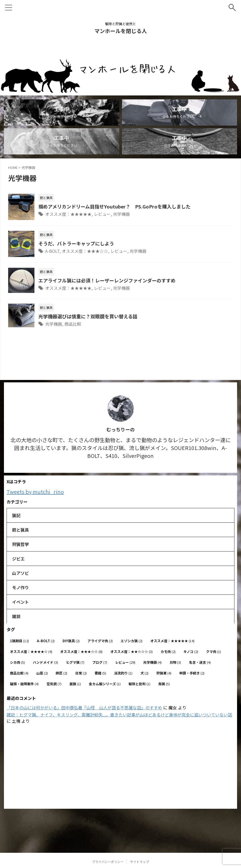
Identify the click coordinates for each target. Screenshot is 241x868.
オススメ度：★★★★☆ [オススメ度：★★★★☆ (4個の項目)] (31, 652)
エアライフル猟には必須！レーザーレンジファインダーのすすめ (107, 280)
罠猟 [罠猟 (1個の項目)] (75, 684)
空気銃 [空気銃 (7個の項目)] (54, 684)
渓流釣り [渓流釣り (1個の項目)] (123, 673)
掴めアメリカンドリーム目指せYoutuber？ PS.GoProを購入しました (114, 206)
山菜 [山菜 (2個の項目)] (42, 673)
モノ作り (20, 587)
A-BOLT (52, 251)
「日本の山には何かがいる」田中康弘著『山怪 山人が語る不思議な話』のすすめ (84, 708)
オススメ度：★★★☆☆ (85, 251)
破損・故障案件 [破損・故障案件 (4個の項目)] (24, 684)
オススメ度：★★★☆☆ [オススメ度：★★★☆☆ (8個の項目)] (81, 652)
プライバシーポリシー (108, 833)
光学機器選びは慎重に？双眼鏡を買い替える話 (88, 316)
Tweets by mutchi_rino (35, 492)
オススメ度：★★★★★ (68, 214)
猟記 (16, 515)
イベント (20, 602)
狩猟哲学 (20, 544)
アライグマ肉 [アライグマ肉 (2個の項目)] (100, 641)
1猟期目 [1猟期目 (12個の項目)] (19, 641)
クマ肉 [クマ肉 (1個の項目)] (214, 652)
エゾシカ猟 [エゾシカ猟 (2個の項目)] (132, 641)
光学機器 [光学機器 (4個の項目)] (152, 662)
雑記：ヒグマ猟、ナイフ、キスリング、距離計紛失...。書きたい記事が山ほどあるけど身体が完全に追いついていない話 (119, 715)
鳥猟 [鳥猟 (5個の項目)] (164, 684)
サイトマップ (140, 833)
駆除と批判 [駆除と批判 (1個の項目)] (139, 684)
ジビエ (18, 559)
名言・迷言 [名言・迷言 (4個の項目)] (200, 662)
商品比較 (73, 324)
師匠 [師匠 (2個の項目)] (61, 673)
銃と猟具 (20, 530)
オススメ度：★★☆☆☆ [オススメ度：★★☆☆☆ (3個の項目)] (132, 652)
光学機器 (121, 214)
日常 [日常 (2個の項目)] (81, 673)
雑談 (16, 616)
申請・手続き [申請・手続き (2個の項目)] (192, 673)
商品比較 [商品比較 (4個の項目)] (19, 673)
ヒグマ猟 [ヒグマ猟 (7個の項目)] (75, 662)
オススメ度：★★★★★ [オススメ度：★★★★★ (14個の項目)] (172, 641)
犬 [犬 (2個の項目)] (144, 673)
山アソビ (20, 573)
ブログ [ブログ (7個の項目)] (100, 662)
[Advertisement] (118, 767)
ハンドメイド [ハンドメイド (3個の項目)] (45, 662)
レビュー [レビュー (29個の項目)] (125, 662)
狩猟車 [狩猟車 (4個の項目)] (164, 673)
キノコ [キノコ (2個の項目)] (191, 652)
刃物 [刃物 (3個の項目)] (175, 662)
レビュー (102, 214)
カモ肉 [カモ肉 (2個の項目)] (168, 652)
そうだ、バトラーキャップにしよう (76, 243)
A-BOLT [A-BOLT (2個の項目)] (46, 641)
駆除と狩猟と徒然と (121, 843)
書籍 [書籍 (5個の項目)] (100, 673)
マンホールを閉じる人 (121, 31)
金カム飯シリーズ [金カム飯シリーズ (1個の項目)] (105, 684)
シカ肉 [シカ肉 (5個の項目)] (17, 662)
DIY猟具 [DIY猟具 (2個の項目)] (71, 641)
